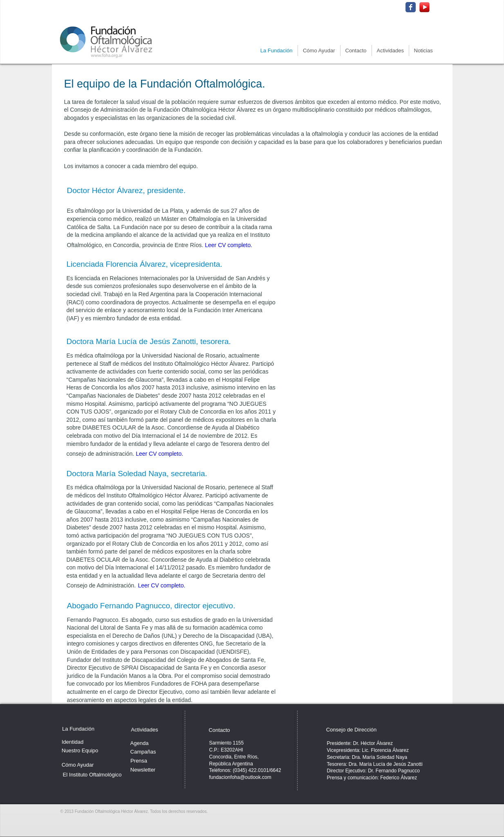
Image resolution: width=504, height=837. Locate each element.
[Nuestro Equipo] (80, 751)
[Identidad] (73, 742)
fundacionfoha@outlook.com (240, 777)
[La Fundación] (78, 729)
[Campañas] (143, 752)
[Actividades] (145, 730)
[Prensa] (139, 761)
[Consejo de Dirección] (352, 730)
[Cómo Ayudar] (78, 765)
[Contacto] (220, 730)
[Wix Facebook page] (411, 7)
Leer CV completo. (228, 245)
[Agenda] (140, 743)
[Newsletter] (143, 770)
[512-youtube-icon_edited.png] (424, 7)
